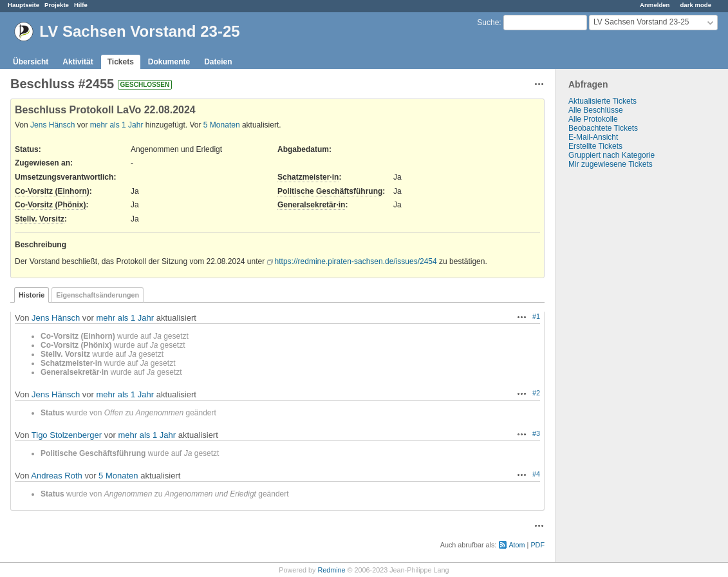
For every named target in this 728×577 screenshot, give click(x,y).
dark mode (695, 5)
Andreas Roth (57, 476)
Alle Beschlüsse (596, 110)
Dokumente (169, 62)
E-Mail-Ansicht (593, 137)
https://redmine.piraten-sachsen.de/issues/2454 (356, 261)
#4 (536, 474)
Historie (32, 295)
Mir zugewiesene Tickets (611, 164)
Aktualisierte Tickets (602, 101)
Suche (488, 23)
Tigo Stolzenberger (67, 435)
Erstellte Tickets (595, 146)
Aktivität (78, 62)
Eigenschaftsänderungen (98, 295)
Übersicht (31, 62)
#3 (536, 433)
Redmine (331, 570)
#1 (536, 316)
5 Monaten (222, 125)
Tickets (121, 62)
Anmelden (655, 5)
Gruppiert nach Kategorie (611, 155)
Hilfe (81, 5)
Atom (517, 545)
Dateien (218, 62)
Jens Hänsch (52, 125)
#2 (536, 393)
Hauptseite (23, 5)
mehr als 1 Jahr (117, 125)
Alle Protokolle (593, 119)
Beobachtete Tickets (603, 128)
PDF (537, 545)
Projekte (57, 5)
